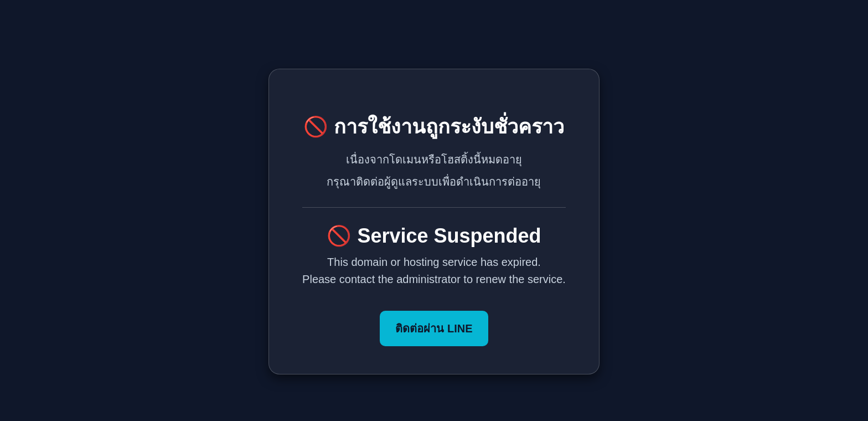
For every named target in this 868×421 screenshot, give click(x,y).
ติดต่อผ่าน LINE (434, 328)
